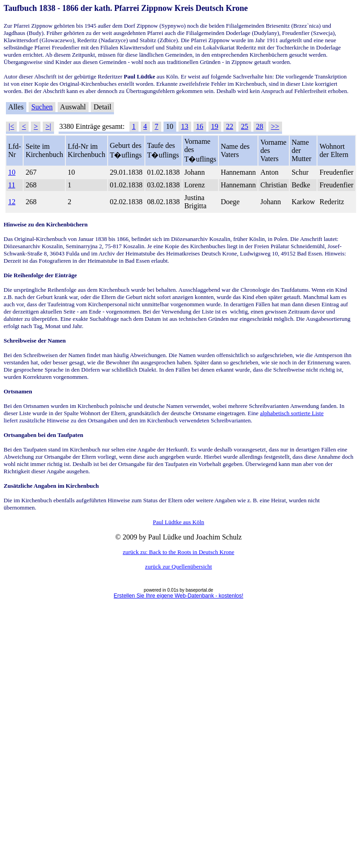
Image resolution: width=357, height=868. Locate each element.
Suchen (42, 107)
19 (215, 126)
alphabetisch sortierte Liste (292, 413)
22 (230, 126)
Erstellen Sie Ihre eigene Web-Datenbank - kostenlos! (178, 596)
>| (48, 126)
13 (185, 126)
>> (275, 126)
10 (12, 172)
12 (12, 202)
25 (245, 126)
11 (12, 185)
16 (200, 126)
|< (11, 126)
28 (260, 126)
